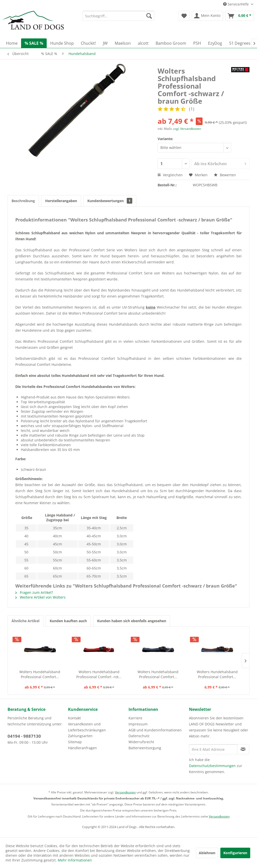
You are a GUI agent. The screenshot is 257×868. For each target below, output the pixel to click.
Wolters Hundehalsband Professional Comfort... (40, 674)
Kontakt (74, 718)
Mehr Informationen (75, 860)
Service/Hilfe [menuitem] (236, 4)
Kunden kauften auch (68, 621)
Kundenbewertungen (110, 201)
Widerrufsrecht (141, 742)
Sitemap (75, 742)
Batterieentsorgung (145, 748)
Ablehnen (207, 853)
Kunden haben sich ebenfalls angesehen (132, 621)
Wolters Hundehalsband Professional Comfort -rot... (99, 674)
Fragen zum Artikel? (34, 592)
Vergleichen (170, 175)
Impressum (138, 724)
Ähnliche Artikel (25, 621)
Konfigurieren (235, 853)
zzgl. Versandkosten (187, 129)
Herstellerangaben (61, 201)
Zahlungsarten (80, 736)
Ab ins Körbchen (220, 163)
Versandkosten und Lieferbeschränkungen (87, 727)
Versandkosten (125, 792)
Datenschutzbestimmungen (212, 766)
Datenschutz (139, 736)
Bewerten (225, 175)
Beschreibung (23, 201)
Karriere (135, 718)
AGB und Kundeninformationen (155, 730)
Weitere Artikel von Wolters (40, 597)
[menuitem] (119, 16)
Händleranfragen (82, 748)
